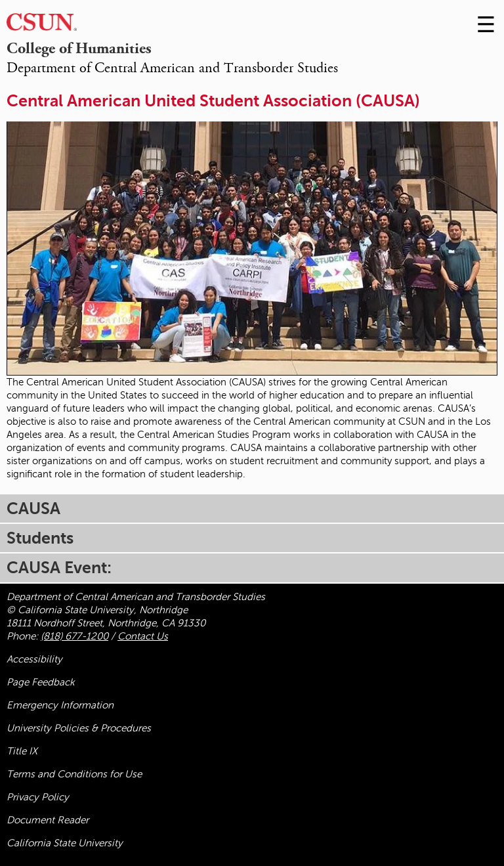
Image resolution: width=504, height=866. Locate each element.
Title (22, 751)
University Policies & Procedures (79, 728)
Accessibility (34, 659)
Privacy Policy (38, 797)
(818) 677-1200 (74, 636)
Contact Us (143, 636)
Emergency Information (60, 705)
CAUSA (33, 509)
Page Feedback (41, 682)
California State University (65, 843)
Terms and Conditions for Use (74, 774)
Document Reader (48, 820)
